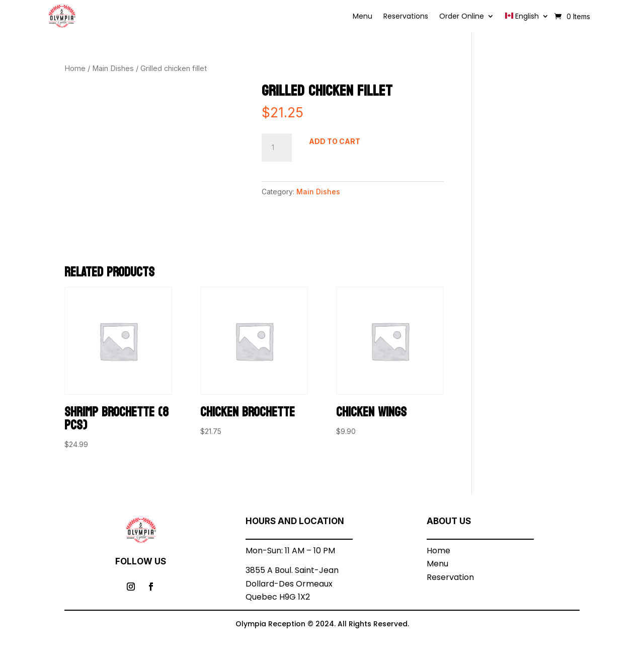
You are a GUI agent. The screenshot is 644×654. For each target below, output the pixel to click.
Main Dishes (113, 68)
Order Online (462, 17)
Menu (363, 17)
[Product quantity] (277, 148)
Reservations (406, 17)
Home (75, 68)
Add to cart (335, 141)
